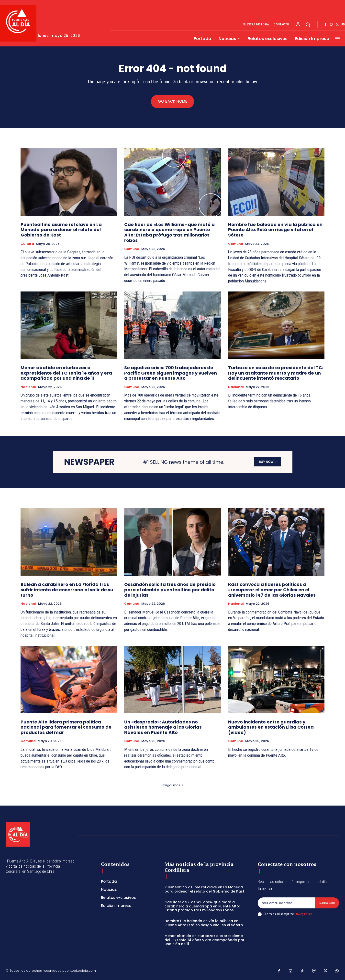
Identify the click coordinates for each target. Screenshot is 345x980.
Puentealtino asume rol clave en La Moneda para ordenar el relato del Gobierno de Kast (61, 230)
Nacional (28, 387)
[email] (286, 903)
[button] (308, 24)
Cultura (27, 244)
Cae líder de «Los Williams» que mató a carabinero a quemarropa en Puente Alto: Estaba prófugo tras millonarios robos (169, 233)
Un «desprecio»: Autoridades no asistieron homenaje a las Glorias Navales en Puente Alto (163, 727)
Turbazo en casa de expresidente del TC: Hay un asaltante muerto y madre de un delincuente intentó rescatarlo (276, 373)
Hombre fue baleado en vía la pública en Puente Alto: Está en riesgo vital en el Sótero (275, 230)
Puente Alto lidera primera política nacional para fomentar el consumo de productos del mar (66, 727)
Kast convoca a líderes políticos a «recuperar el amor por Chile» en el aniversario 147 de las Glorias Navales (272, 590)
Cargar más (172, 786)
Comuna (132, 249)
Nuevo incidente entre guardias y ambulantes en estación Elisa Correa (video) (271, 727)
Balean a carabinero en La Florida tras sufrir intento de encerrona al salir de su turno (67, 590)
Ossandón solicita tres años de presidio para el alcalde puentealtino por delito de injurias (170, 590)
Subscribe (327, 903)
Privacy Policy (303, 914)
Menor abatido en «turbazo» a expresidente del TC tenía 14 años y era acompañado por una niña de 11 (66, 373)
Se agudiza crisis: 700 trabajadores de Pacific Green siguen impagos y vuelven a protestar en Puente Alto (171, 373)
